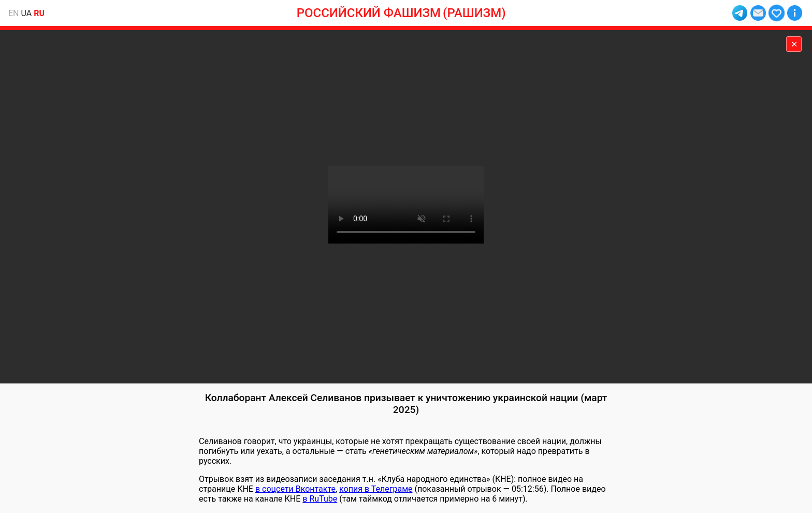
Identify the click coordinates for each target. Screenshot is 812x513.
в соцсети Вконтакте (295, 489)
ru (39, 13)
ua (27, 13)
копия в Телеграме (376, 489)
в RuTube (320, 499)
